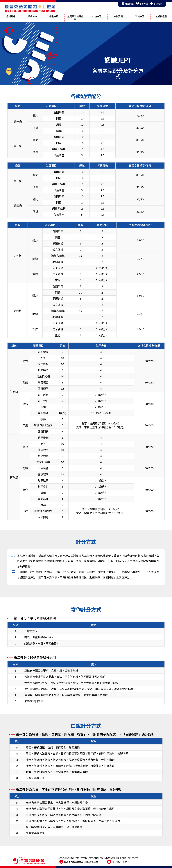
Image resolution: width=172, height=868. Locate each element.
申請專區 (97, 16)
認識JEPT (32, 16)
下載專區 (140, 16)
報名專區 (54, 16)
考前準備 (142, 4)
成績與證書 (161, 16)
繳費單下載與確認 (75, 18)
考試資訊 (118, 16)
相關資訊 (156, 4)
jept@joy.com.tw (120, 862)
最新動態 (11, 16)
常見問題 (128, 4)
